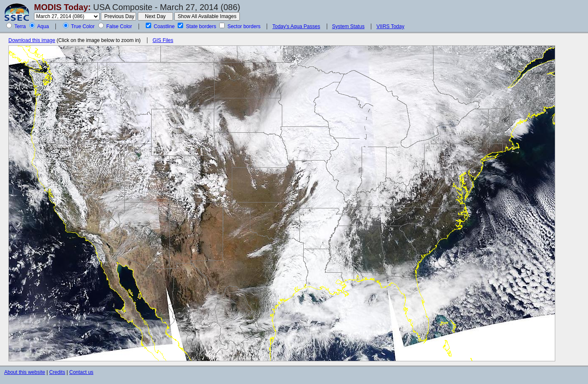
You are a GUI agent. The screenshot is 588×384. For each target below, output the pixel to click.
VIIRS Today (390, 26)
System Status (348, 26)
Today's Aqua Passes (296, 26)
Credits (57, 372)
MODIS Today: (62, 7)
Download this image (32, 40)
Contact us (81, 372)
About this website (25, 372)
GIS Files (163, 40)
